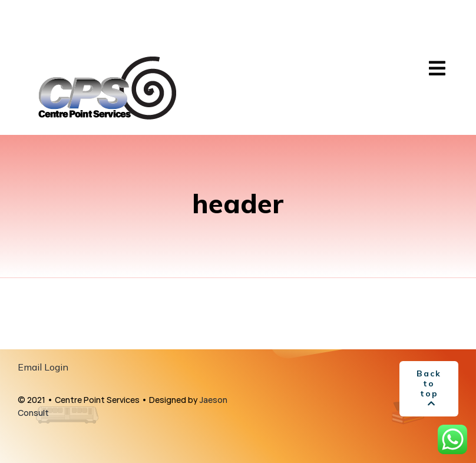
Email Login (43, 367)
